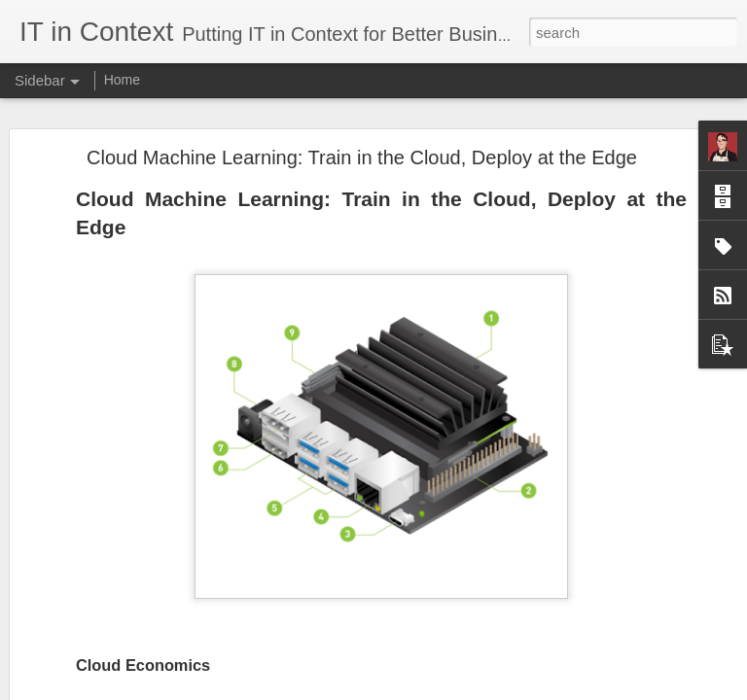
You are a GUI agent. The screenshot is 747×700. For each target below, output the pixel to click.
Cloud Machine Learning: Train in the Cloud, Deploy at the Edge (362, 157)
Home (122, 80)
